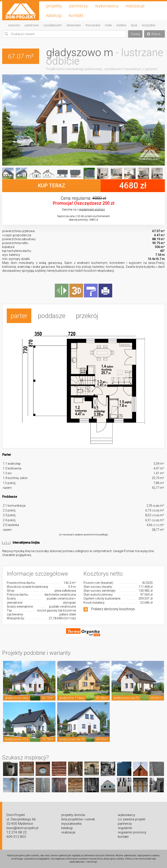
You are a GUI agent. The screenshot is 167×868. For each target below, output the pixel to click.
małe (108, 25)
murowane (93, 25)
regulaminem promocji (92, 209)
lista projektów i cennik (78, 819)
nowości (14, 25)
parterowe (32, 25)
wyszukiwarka (71, 824)
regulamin (125, 828)
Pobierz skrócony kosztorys (113, 609)
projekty (54, 6)
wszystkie (149, 25)
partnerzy (78, 6)
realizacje (135, 6)
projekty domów (73, 815)
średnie (121, 25)
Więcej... (154, 34)
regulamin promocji (132, 832)
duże (134, 25)
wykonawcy (107, 6)
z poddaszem (53, 25)
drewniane (74, 25)
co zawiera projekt (132, 819)
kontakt (76, 15)
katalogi (54, 15)
